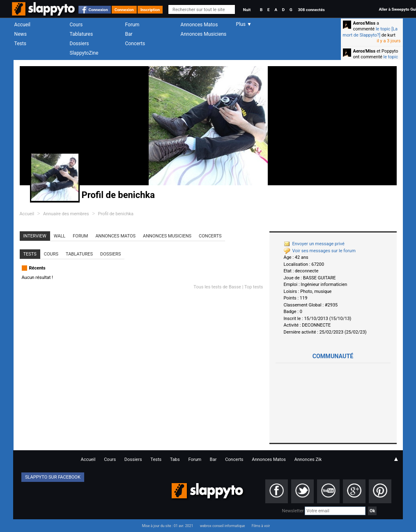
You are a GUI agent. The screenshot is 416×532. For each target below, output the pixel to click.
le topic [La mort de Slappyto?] (370, 32)
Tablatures (82, 34)
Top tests (254, 287)
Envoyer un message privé (314, 244)
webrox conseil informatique (223, 526)
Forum (132, 25)
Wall (60, 236)
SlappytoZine (84, 53)
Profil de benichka (116, 214)
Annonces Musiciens (204, 34)
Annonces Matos (199, 25)
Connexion (98, 10)
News (21, 34)
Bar (129, 34)
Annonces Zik (308, 459)
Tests (20, 44)
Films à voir (261, 526)
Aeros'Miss (364, 23)
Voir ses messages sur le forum (320, 251)
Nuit (247, 10)
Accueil (23, 25)
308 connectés (311, 10)
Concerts (135, 44)
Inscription (150, 10)
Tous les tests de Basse (217, 287)
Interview (35, 236)
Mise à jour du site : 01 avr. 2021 (168, 526)
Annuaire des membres (66, 214)
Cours (76, 25)
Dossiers (79, 44)
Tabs (175, 459)
